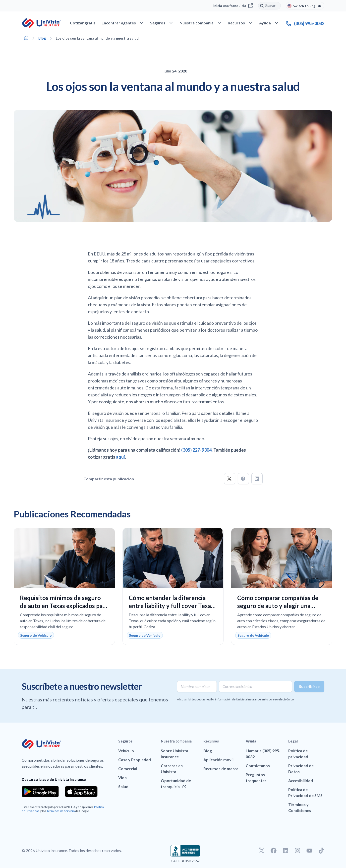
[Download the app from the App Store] (81, 792)
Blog (42, 38)
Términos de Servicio (61, 811)
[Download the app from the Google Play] (40, 792)
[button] (230, 479)
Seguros (125, 741)
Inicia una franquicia (233, 6)
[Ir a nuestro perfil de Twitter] (262, 851)
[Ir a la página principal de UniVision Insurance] (42, 23)
